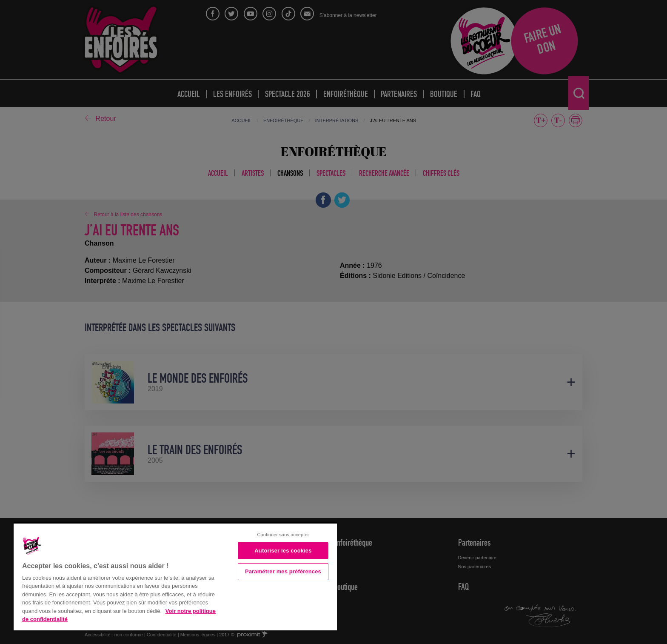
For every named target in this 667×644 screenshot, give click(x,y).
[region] (175, 576)
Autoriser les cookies (283, 551)
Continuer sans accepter (283, 535)
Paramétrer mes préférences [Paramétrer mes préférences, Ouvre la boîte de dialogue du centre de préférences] (283, 571)
